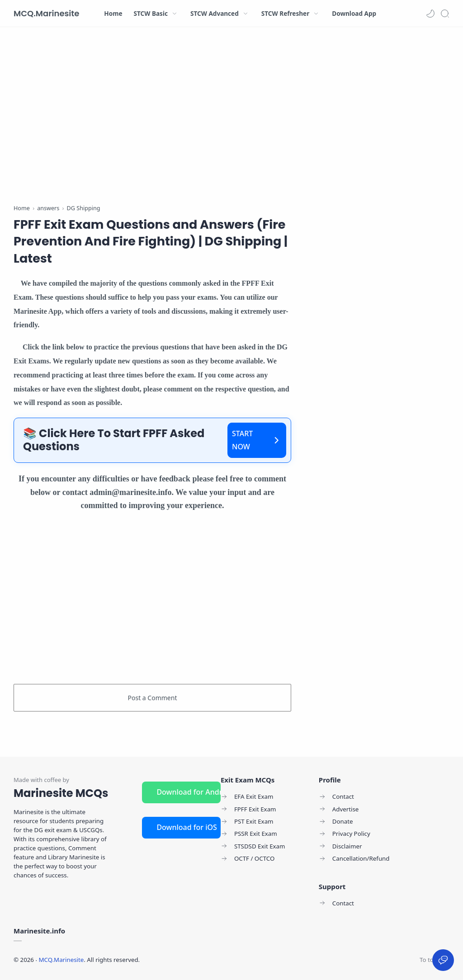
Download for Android (189, 792)
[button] (430, 14)
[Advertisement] (152, 118)
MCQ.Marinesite (46, 13)
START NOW (257, 440)
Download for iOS (187, 827)
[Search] (445, 14)
